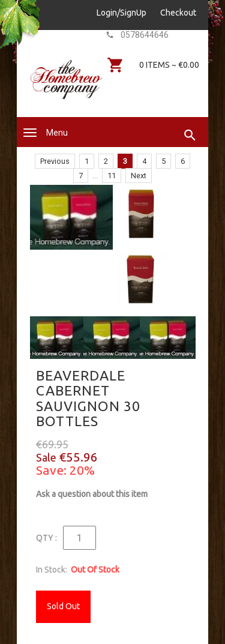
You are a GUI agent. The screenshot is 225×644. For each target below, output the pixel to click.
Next (139, 176)
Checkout (178, 13)
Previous (55, 161)
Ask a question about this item (92, 494)
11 (112, 176)
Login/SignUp (121, 13)
